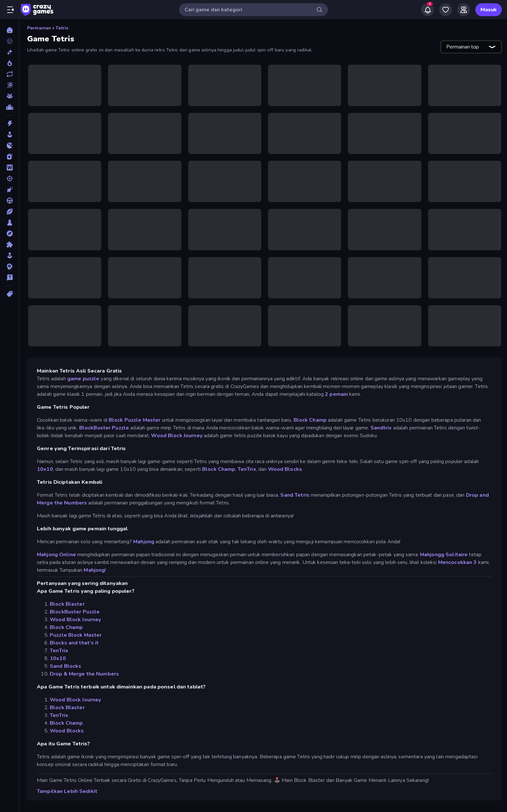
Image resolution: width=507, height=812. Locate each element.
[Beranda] (10, 30)
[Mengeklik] (10, 189)
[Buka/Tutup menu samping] (10, 10)
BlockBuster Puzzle (104, 428)
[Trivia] (10, 277)
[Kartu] (10, 157)
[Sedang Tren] (10, 63)
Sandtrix (381, 428)
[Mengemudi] (10, 200)
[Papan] (10, 222)
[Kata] (10, 168)
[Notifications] (427, 10)
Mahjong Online (56, 555)
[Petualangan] (10, 233)
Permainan (39, 28)
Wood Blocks (285, 469)
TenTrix (247, 469)
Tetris (62, 28)
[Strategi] (10, 266)
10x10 (45, 469)
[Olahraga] (10, 211)
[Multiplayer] (10, 96)
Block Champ (310, 420)
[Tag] (10, 294)
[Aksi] (10, 124)
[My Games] (446, 10)
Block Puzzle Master (135, 420)
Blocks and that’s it (74, 643)
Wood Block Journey (177, 436)
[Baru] (10, 52)
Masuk (489, 10)
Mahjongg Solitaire (444, 555)
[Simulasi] (10, 255)
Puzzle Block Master (76, 635)
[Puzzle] (10, 244)
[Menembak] (10, 179)
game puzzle (83, 379)
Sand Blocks (65, 666)
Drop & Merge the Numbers (84, 674)
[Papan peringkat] (10, 107)
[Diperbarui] (10, 74)
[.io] (10, 146)
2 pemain (336, 394)
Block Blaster (67, 604)
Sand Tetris (295, 495)
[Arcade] (10, 135)
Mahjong (144, 542)
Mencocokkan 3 (458, 562)
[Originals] (10, 85)
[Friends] (464, 10)
